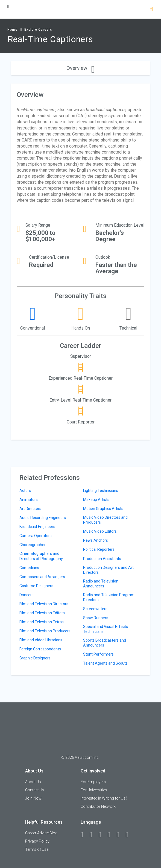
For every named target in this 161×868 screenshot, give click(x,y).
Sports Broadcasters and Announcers (105, 643)
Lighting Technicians (101, 491)
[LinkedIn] (93, 835)
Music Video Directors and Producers (105, 520)
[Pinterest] (121, 835)
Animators (29, 500)
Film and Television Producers (45, 631)
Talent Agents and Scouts (105, 663)
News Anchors (96, 540)
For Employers (93, 782)
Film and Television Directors (44, 604)
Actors (25, 491)
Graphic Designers (35, 658)
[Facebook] (84, 835)
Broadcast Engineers (37, 527)
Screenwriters (95, 609)
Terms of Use (37, 849)
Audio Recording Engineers (43, 518)
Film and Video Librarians (41, 640)
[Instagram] (112, 835)
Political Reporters (99, 549)
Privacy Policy (37, 841)
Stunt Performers (98, 654)
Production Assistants (102, 559)
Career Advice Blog (41, 833)
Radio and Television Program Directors (109, 597)
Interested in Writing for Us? (104, 798)
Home (12, 30)
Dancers (27, 595)
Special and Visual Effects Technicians (106, 629)
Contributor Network (98, 806)
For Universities (94, 790)
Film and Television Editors (42, 613)
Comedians (29, 568)
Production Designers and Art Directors (108, 570)
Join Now (33, 798)
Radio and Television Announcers (101, 584)
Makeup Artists (96, 500)
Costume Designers (36, 586)
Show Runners (96, 618)
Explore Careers (38, 30)
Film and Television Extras (42, 622)
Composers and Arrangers (42, 577)
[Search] (152, 10)
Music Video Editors (100, 531)
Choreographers (33, 545)
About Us (33, 782)
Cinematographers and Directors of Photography (41, 556)
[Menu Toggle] (8, 6)
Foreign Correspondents (40, 649)
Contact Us (35, 790)
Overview (81, 68)
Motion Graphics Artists (103, 509)
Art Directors (30, 509)
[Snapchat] (130, 835)
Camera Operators (36, 536)
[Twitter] (103, 835)
